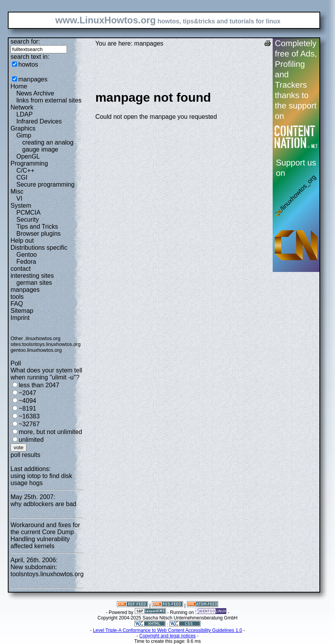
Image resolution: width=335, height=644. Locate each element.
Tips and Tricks (37, 227)
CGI (22, 177)
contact (21, 269)
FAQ (17, 304)
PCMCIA (28, 213)
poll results (25, 455)
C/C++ (25, 170)
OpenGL (28, 156)
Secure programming (45, 184)
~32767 (29, 424)
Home (19, 86)
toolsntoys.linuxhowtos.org (51, 344)
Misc (17, 191)
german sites (34, 283)
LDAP (25, 114)
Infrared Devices (39, 121)
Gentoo (26, 255)
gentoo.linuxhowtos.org (36, 350)
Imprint (20, 318)
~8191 (27, 408)
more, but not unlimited (50, 432)
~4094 (27, 401)
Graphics (23, 128)
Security (28, 220)
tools (17, 297)
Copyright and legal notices (168, 636)
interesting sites (32, 276)
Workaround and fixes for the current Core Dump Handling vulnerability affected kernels (45, 535)
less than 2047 (39, 385)
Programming (29, 163)
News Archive (35, 93)
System (21, 206)
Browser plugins (39, 234)
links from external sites (49, 100)
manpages (33, 79)
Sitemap (22, 311)
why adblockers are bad (43, 504)
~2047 (27, 393)
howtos (28, 64)
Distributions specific (39, 248)
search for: (25, 41)
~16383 (29, 416)
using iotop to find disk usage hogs (41, 479)
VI (19, 198)
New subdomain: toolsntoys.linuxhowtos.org (47, 571)
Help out (22, 241)
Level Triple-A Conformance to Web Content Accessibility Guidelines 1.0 (168, 630)
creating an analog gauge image (48, 146)
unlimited (31, 440)
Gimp (24, 135)
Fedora (26, 262)
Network (22, 107)
